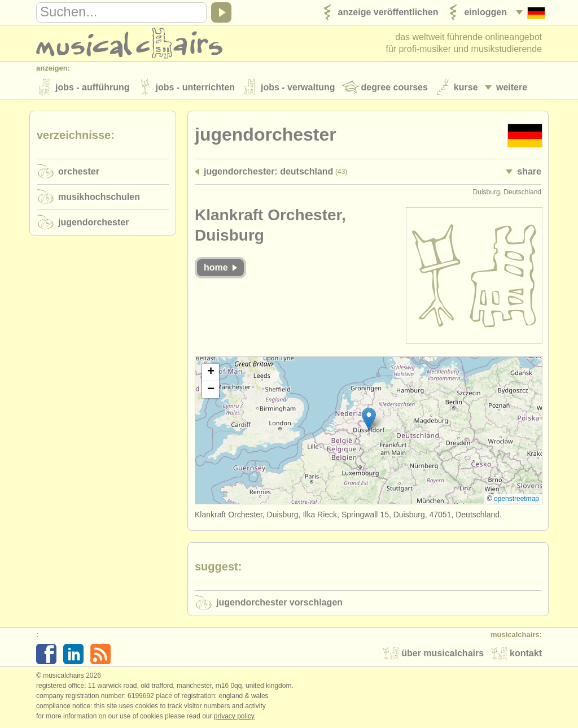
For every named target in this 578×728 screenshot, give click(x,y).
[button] (369, 419)
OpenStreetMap (516, 499)
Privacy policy (234, 716)
